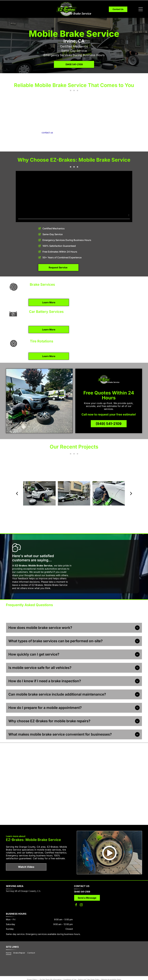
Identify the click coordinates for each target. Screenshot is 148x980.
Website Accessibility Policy (111, 973)
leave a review (20, 585)
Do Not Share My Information (51, 973)
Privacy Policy (32, 973)
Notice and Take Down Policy (89, 973)
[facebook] (76, 899)
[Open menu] (141, 9)
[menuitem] (10, 946)
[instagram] (81, 899)
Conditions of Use (70, 973)
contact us (47, 133)
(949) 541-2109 (82, 885)
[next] (131, 493)
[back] (17, 493)
